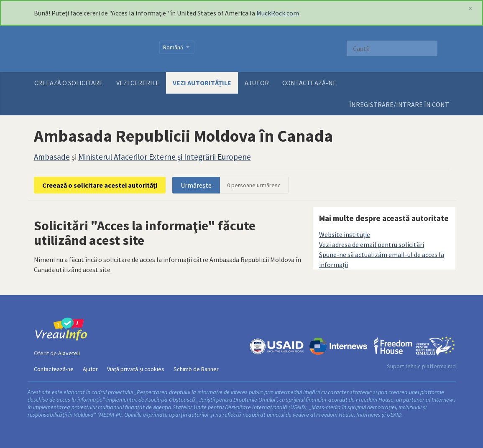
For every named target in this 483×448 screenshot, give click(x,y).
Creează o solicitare (69, 83)
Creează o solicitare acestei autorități (100, 185)
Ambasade (52, 157)
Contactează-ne (309, 83)
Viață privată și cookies (136, 369)
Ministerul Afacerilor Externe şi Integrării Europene (165, 157)
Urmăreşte (196, 185)
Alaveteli (69, 353)
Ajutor (257, 83)
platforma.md (439, 366)
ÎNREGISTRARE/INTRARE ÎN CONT (399, 104)
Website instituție (345, 234)
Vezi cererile (138, 83)
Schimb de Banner (196, 369)
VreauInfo (91, 49)
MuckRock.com (278, 13)
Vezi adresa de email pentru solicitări (372, 244)
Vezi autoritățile (202, 83)
